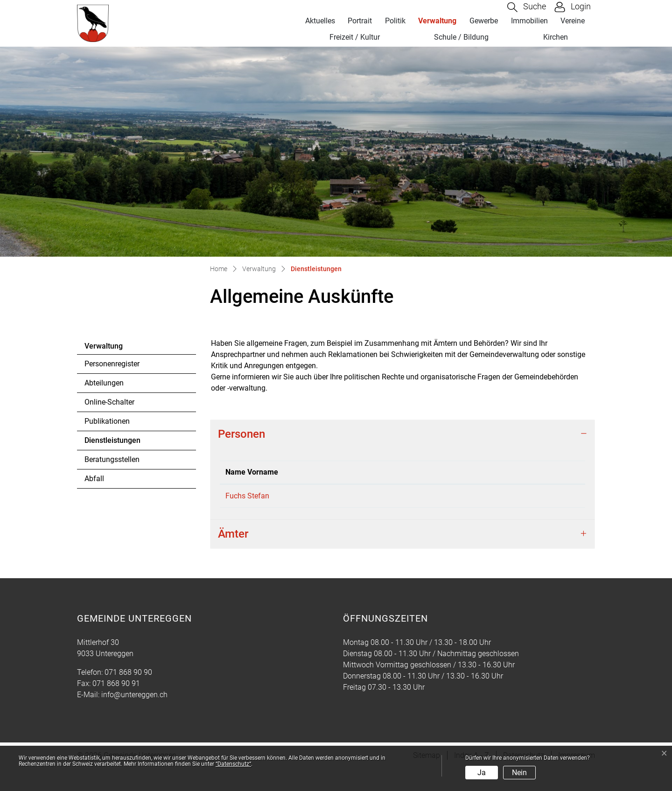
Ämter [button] (233, 556)
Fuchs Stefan (247, 507)
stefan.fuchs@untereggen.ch (532, 507)
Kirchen (556, 37)
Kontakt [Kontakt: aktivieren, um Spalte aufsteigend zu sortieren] (497, 483)
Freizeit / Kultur (355, 37)
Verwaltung (437, 21)
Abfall (94, 479)
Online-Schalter (109, 402)
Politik (395, 21)
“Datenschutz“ (233, 764)
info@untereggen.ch (134, 717)
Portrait (360, 21)
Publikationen (107, 421)
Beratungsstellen (112, 459)
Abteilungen (104, 383)
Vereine (573, 21)
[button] (527, 7)
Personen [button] (241, 434)
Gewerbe (484, 21)
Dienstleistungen (112, 443)
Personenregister (112, 364)
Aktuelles (320, 21)
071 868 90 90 (128, 695)
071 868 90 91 (116, 706)
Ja (482, 773)
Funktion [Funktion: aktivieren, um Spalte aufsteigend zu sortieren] (299, 483)
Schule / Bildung (461, 37)
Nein (519, 773)
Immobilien (529, 21)
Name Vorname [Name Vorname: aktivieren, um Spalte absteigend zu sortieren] (241, 478)
